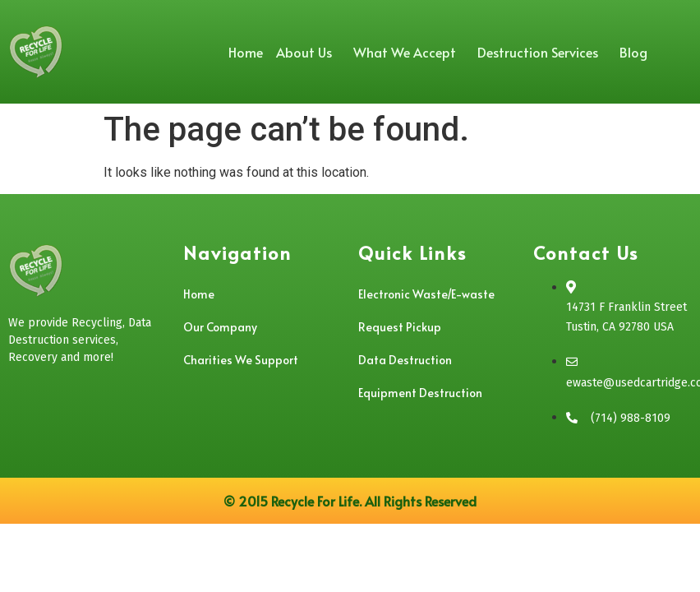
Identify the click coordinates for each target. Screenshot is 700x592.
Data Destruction (405, 360)
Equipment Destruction (420, 393)
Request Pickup (400, 327)
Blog (633, 52)
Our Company (220, 327)
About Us (308, 52)
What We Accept (409, 52)
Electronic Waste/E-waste (426, 294)
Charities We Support (241, 360)
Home (246, 52)
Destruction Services (542, 52)
